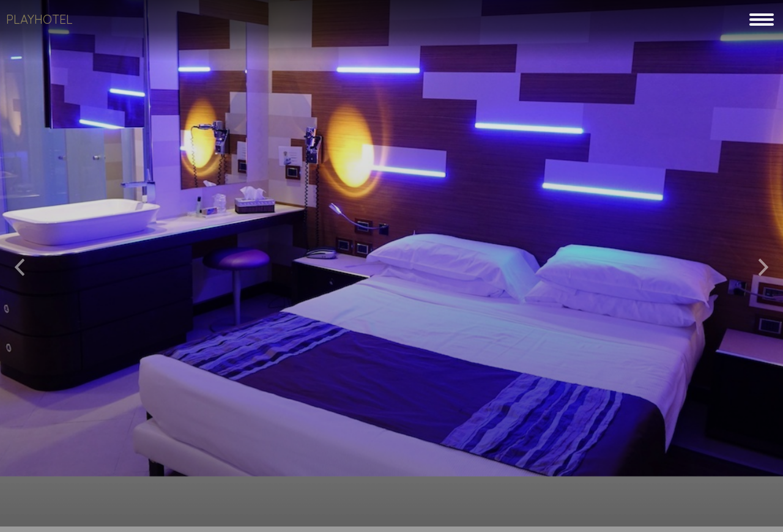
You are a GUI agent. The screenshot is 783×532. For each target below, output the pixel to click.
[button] (20, 263)
